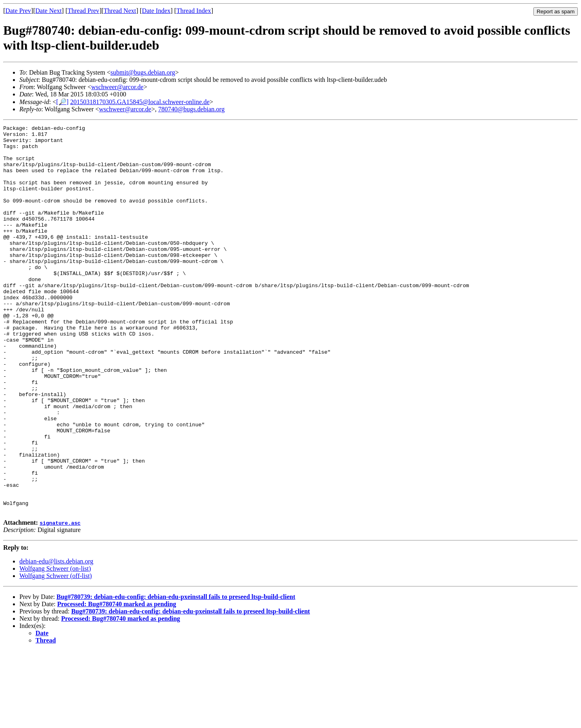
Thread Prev (83, 11)
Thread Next (120, 11)
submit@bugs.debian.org (143, 72)
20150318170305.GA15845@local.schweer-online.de (140, 102)
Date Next (49, 11)
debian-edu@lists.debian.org (56, 639)
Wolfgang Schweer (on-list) (55, 646)
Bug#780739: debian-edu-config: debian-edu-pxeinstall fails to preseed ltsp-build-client (176, 674)
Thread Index (194, 11)
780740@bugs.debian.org (191, 109)
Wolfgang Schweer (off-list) (56, 653)
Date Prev (18, 11)
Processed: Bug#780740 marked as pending (117, 681)
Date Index (156, 11)
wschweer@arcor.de (117, 87)
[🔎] (62, 102)
